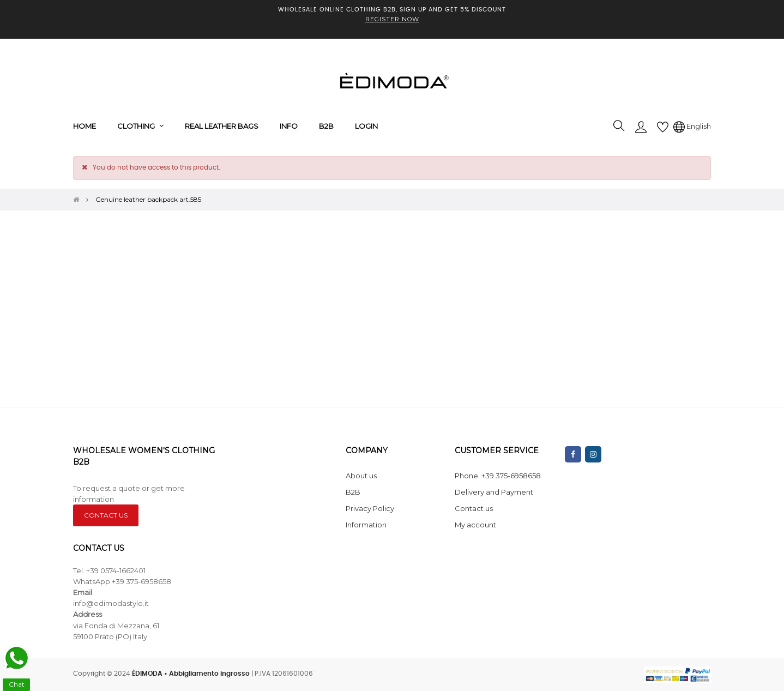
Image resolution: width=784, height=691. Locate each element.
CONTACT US (106, 515)
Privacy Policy (370, 508)
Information (366, 525)
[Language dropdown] (692, 126)
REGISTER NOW (392, 19)
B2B (353, 492)
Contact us (474, 508)
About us (361, 476)
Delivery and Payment (494, 492)
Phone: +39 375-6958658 (498, 476)
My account (475, 525)
